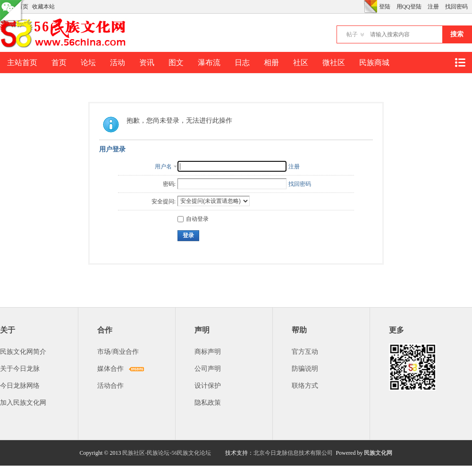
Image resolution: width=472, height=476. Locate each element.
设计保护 (208, 386)
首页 (59, 63)
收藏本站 (43, 7)
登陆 (385, 7)
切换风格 (371, 7)
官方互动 (305, 352)
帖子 (352, 34)
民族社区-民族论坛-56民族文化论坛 (167, 453)
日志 (242, 63)
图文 (176, 63)
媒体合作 (110, 369)
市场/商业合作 (118, 352)
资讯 (147, 63)
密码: (169, 184)
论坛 (88, 63)
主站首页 (22, 63)
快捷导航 (460, 63)
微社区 (334, 63)
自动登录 (193, 219)
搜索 (457, 34)
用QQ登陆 (409, 7)
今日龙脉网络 (20, 386)
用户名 (163, 167)
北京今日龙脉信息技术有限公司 (293, 453)
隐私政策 (208, 403)
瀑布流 (209, 63)
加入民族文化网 (23, 403)
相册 (271, 63)
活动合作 (110, 386)
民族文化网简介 (23, 352)
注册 (433, 7)
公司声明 (208, 369)
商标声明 (208, 352)
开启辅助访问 (362, 7)
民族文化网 (378, 453)
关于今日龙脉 (20, 369)
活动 (118, 63)
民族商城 (374, 63)
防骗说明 (305, 369)
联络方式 (305, 386)
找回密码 (456, 7)
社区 (301, 63)
